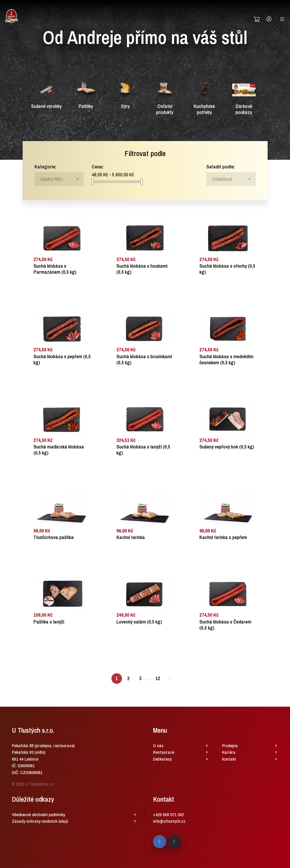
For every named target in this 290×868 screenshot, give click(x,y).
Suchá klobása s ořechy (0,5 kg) (227, 269)
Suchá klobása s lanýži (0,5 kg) (143, 450)
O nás (158, 745)
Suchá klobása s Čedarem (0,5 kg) (225, 625)
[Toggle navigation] (282, 19)
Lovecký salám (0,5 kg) (139, 622)
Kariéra (229, 752)
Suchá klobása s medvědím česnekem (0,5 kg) (226, 360)
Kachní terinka (131, 537)
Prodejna (230, 745)
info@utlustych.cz (169, 821)
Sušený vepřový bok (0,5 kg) (227, 447)
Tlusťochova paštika (54, 537)
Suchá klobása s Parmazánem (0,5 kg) (55, 269)
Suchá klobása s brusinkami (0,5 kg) (144, 360)
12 (158, 678)
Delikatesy (162, 759)
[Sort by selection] (231, 179)
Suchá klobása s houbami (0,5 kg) (142, 269)
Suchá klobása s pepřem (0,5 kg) (62, 360)
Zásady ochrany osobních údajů (40, 821)
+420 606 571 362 (168, 814)
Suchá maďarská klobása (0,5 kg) (59, 450)
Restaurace (164, 752)
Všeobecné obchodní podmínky (38, 814)
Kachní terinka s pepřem (223, 537)
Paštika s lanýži (49, 622)
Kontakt (229, 759)
